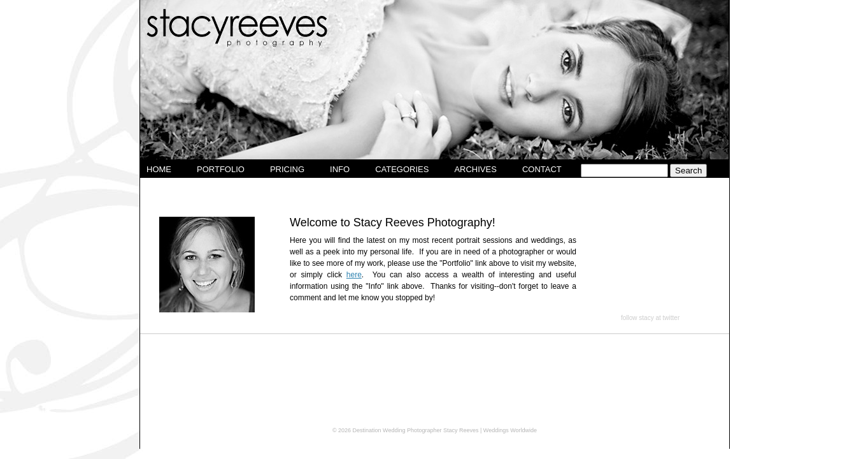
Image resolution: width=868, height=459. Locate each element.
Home (159, 169)
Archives (475, 169)
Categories (402, 169)
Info (340, 169)
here (354, 275)
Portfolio (221, 169)
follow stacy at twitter (650, 318)
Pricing (287, 169)
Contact (542, 169)
